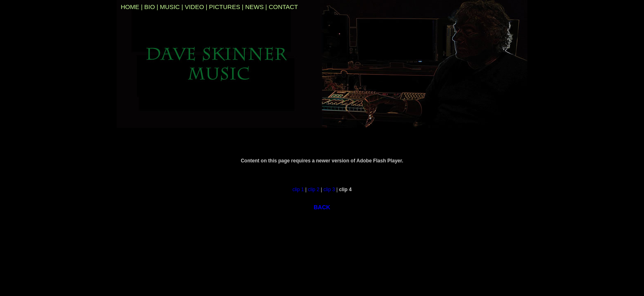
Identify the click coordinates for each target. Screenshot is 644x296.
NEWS (254, 7)
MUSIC (170, 7)
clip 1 (298, 190)
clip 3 (329, 190)
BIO (149, 7)
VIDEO (194, 7)
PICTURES (225, 7)
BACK (322, 207)
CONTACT (283, 7)
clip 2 (314, 190)
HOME (130, 7)
